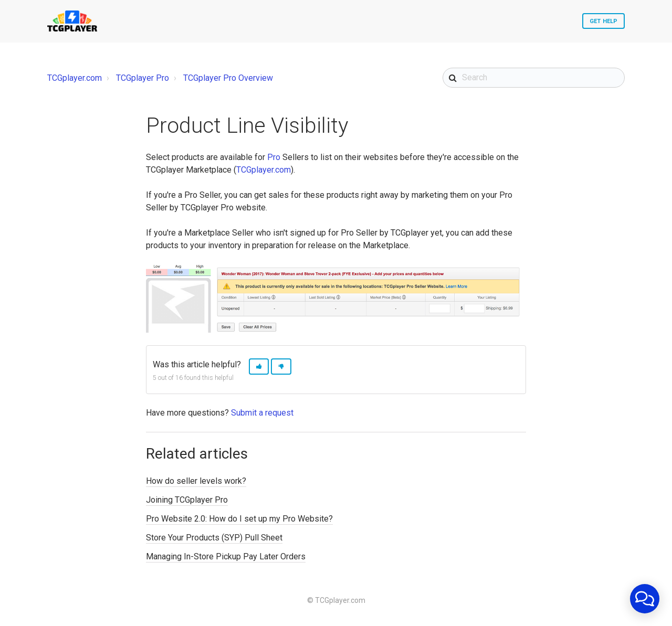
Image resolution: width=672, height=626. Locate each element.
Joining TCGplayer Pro (187, 500)
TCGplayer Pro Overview (228, 78)
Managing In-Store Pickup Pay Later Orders (226, 556)
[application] (645, 599)
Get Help (603, 21)
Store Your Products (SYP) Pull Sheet (214, 538)
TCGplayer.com (75, 78)
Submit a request (262, 413)
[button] (259, 367)
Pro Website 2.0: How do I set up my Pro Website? (239, 519)
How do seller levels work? (196, 481)
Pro (274, 157)
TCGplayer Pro (143, 78)
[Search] (534, 78)
